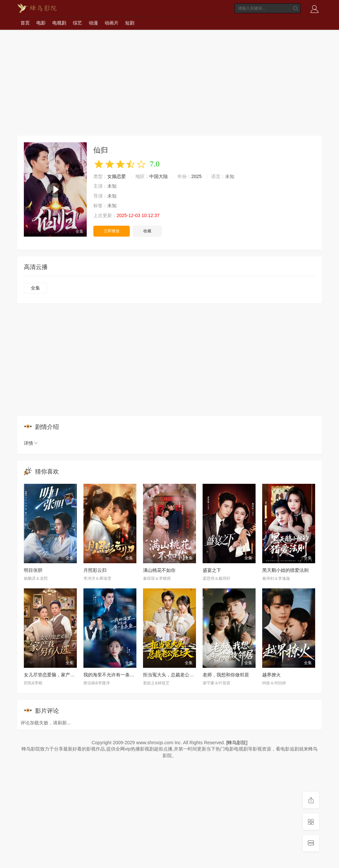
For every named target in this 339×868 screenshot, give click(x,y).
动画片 (112, 23)
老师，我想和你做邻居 (226, 675)
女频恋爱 (117, 176)
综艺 (77, 23)
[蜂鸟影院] (237, 743)
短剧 (130, 23)
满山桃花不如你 (159, 570)
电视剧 (59, 23)
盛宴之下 (212, 570)
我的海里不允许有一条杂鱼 (111, 675)
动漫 (93, 23)
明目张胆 (33, 570)
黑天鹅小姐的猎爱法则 (285, 570)
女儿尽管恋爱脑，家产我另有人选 (59, 675)
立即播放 (112, 231)
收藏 (147, 231)
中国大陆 (159, 176)
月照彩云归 (95, 570)
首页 (25, 23)
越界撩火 (271, 675)
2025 (196, 176)
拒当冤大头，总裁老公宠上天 (173, 675)
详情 (31, 443)
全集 (35, 288)
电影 (41, 23)
